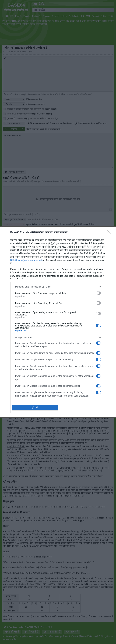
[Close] (110, 233)
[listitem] (58, 287)
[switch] (98, 293)
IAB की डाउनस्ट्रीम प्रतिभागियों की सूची (26, 260)
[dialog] (58, 322)
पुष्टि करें (35, 407)
